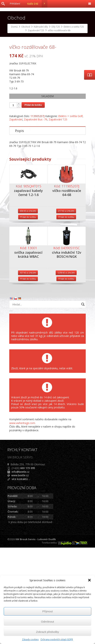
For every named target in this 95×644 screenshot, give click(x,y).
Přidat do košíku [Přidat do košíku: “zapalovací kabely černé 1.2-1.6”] (28, 313)
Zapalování (16, 216)
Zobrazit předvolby (47, 632)
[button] (89, 580)
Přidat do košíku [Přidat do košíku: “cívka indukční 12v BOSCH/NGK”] (66, 375)
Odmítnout (47, 622)
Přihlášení (15, 4)
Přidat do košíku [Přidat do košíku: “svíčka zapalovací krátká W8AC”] (28, 375)
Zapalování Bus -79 (36, 216)
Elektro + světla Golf (70, 212)
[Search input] (45, 401)
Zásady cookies (30, 639)
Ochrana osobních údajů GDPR (57, 639)
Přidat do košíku (33, 201)
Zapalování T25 (58, 216)
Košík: (37, 4)
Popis (19, 227)
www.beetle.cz (20, 572)
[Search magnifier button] (83, 401)
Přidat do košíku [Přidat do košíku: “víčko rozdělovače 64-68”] (66, 313)
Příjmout (47, 611)
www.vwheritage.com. (22, 519)
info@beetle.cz (21, 568)
